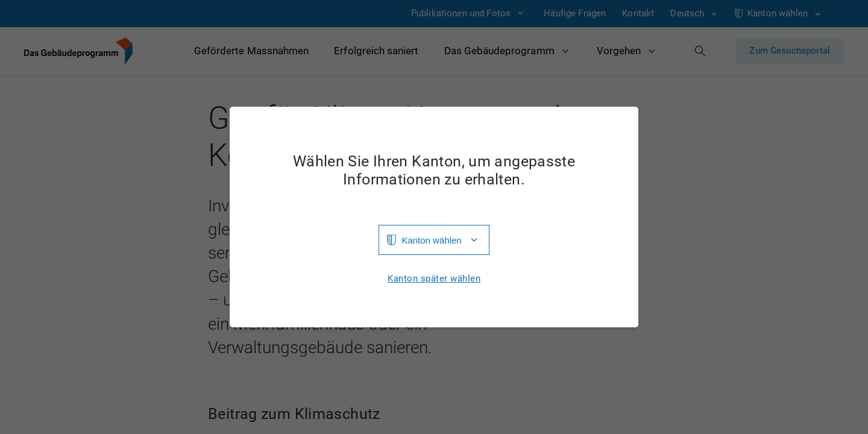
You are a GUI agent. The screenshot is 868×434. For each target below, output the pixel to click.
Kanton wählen (431, 240)
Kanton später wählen (434, 279)
